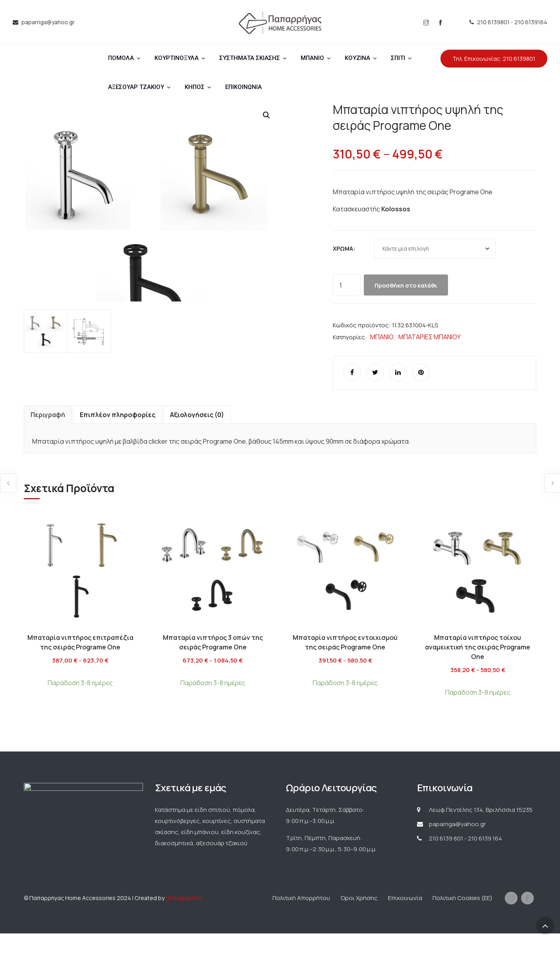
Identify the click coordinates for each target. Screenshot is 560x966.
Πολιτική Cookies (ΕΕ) (462, 930)
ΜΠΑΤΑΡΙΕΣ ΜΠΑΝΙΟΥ (430, 337)
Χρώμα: (344, 248)
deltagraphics (184, 930)
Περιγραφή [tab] (48, 447)
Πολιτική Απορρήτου (301, 930)
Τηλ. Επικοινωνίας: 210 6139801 (494, 59)
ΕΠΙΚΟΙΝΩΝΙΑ (243, 87)
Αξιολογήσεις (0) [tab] (197, 447)
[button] (266, 115)
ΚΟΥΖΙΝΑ (357, 58)
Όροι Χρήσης (359, 930)
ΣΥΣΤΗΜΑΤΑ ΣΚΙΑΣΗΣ (250, 58)
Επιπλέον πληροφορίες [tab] (118, 447)
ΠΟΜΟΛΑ (121, 58)
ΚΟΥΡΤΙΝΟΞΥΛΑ (177, 58)
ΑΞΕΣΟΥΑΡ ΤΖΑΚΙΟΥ (136, 87)
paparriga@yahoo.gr (457, 857)
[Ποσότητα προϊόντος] (347, 285)
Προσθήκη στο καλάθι (406, 285)
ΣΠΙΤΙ (398, 58)
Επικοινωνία (405, 930)
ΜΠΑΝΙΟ (312, 58)
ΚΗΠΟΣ (195, 87)
